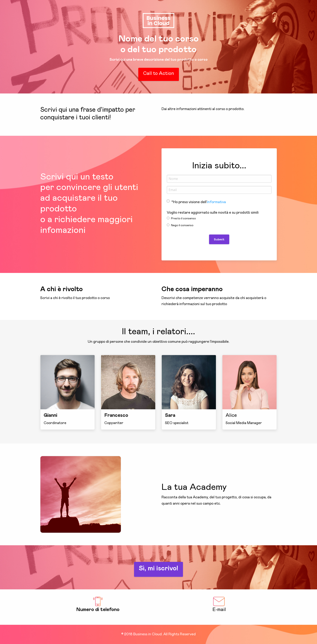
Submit (219, 239)
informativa (216, 202)
